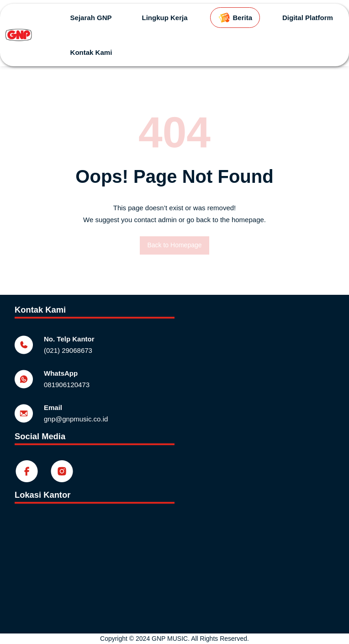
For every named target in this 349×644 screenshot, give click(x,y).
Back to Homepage (174, 245)
